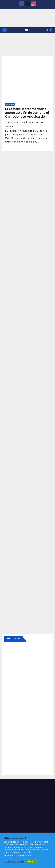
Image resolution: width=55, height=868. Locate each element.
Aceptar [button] (32, 861)
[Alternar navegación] (27, 30)
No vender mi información (17, 856)
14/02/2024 (13, 122)
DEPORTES (10, 104)
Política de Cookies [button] (14, 861)
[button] (47, 30)
